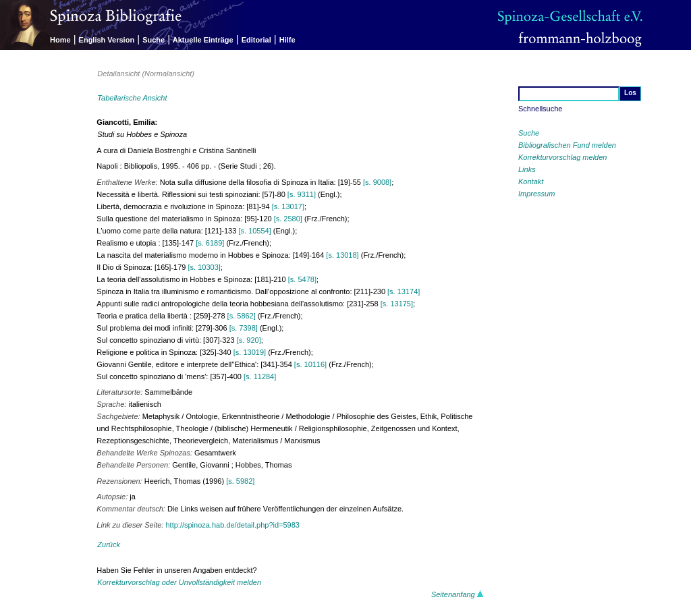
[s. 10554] (254, 231)
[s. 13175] (397, 304)
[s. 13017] (288, 206)
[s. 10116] (310, 364)
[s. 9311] (302, 194)
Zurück (109, 544)
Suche (154, 40)
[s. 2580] (288, 219)
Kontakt (531, 181)
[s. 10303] (204, 267)
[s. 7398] (244, 328)
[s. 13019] (250, 352)
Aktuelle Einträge (203, 40)
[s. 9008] (377, 182)
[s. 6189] (210, 243)
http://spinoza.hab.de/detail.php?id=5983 (232, 525)
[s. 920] (249, 340)
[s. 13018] (342, 255)
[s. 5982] (240, 481)
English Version (107, 40)
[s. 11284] (260, 376)
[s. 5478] (302, 279)
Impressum (536, 194)
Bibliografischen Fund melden (567, 145)
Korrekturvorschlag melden (562, 157)
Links (527, 169)
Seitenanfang (458, 594)
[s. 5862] (242, 316)
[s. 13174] (404, 291)
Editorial (256, 40)
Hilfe (287, 40)
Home (60, 40)
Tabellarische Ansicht (132, 98)
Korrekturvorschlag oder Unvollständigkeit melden (179, 582)
